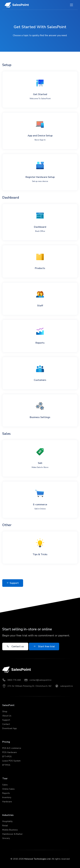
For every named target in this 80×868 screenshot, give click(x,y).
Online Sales (8, 789)
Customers (40, 380)
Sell (40, 465)
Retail (5, 826)
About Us (7, 716)
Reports (40, 343)
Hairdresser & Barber (12, 834)
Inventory (7, 797)
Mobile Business (10, 830)
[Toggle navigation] (71, 5)
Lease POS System (11, 761)
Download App (10, 728)
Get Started (40, 96)
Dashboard (40, 229)
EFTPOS (6, 765)
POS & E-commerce (12, 748)
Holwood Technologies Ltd (37, 859)
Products (40, 268)
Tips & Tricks (40, 554)
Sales (5, 785)
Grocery (6, 838)
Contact (6, 724)
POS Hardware (10, 752)
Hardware (7, 802)
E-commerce (40, 506)
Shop (5, 712)
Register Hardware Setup (40, 179)
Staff (40, 306)
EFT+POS (7, 757)
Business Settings (40, 417)
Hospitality (7, 821)
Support (13, 583)
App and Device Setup (40, 138)
